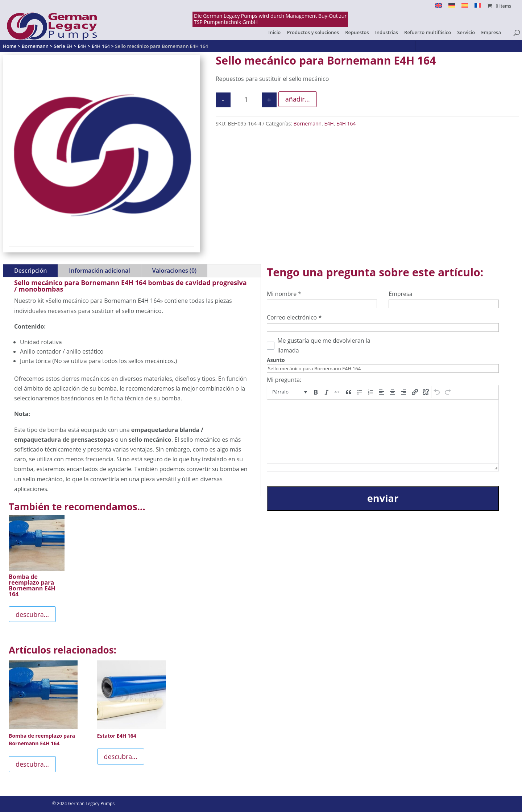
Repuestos (357, 33)
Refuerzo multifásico (428, 33)
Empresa (491, 33)
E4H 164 (346, 123)
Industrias (387, 33)
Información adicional (99, 271)
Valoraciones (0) (174, 271)
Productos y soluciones (313, 33)
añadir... (298, 99)
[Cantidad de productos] (246, 100)
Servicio (466, 33)
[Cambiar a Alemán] (452, 7)
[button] (289, 392)
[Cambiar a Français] (478, 7)
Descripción (30, 271)
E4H (329, 123)
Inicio (274, 33)
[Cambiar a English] (439, 7)
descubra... (32, 614)
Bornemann (308, 123)
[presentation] (289, 392)
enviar (383, 498)
